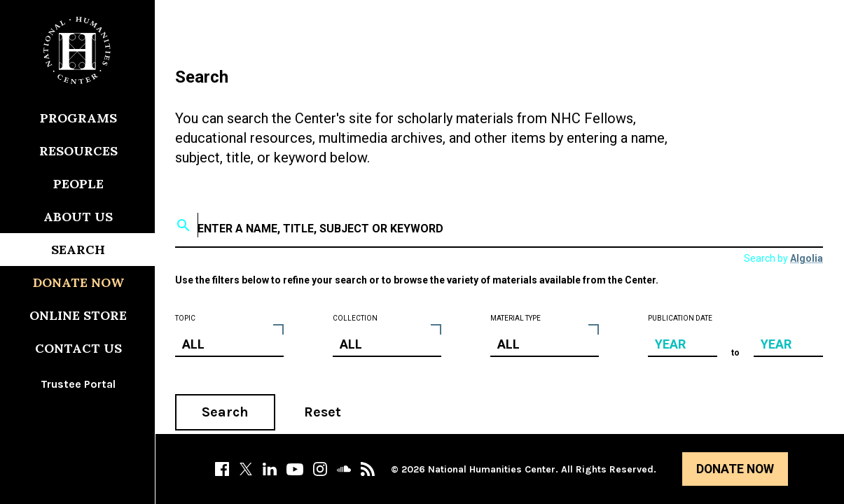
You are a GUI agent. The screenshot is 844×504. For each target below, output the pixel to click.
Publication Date (680, 318)
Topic (185, 318)
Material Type (516, 318)
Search (225, 412)
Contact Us (78, 348)
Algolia (807, 258)
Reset (323, 412)
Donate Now (735, 469)
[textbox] (500, 225)
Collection (355, 318)
